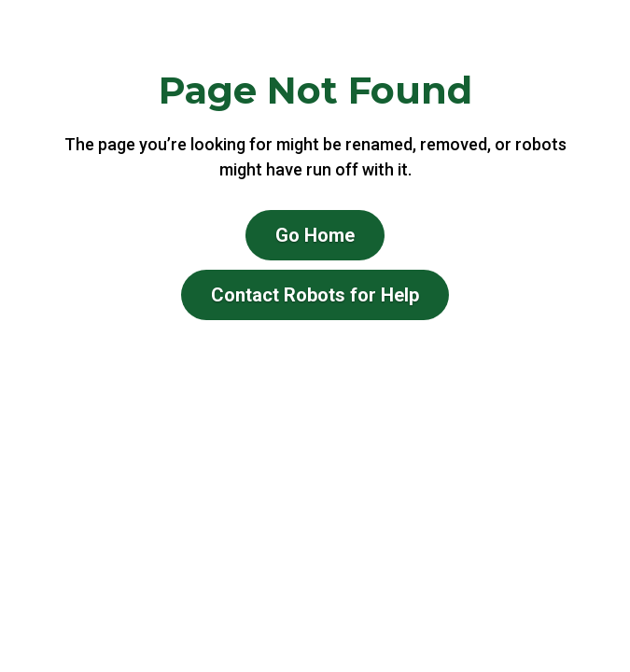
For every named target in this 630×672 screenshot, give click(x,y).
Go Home (315, 235)
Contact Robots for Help (315, 295)
